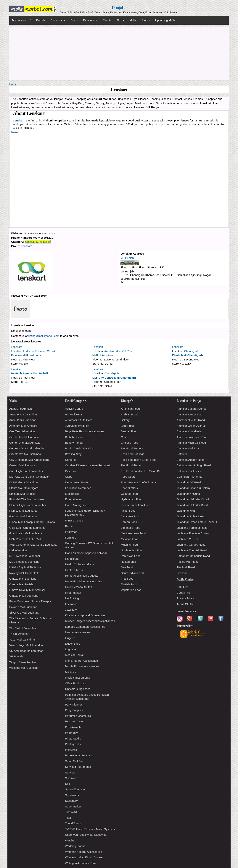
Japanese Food (130, 516)
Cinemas (71, 471)
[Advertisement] (119, 53)
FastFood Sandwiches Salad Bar (141, 471)
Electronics (72, 494)
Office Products (75, 683)
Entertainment (74, 499)
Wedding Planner (76, 846)
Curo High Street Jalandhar (26, 471)
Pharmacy (71, 733)
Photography (73, 744)
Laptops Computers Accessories (85, 627)
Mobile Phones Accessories (82, 666)
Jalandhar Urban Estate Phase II (197, 522)
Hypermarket (73, 593)
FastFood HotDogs (133, 454)
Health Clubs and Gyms (80, 564)
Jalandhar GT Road (189, 482)
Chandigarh (191, 351)
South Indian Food (132, 573)
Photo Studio (73, 738)
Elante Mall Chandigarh (187, 355)
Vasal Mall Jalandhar (22, 639)
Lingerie (70, 638)
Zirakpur (182, 573)
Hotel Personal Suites (78, 587)
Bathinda (182, 454)
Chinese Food (130, 443)
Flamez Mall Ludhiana (23, 511)
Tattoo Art (71, 812)
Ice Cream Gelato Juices (136, 505)
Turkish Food (129, 584)
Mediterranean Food (133, 533)
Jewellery (71, 610)
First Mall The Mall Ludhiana (27, 499)
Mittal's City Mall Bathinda (25, 567)
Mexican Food (130, 539)
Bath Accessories (76, 437)
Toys (68, 818)
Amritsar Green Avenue (191, 426)
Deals (74, 20)
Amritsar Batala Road (190, 414)
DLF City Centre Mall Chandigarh (114, 378)
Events (107, 20)
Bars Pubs (127, 426)
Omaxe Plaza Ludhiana (24, 596)
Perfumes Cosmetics (78, 716)
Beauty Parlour (74, 443)
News (120, 20)
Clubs (69, 477)
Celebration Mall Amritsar (25, 437)
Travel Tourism (74, 823)
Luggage (70, 649)
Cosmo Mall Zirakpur (22, 465)
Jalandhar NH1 (186, 511)
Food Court (128, 477)
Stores (146, 20)
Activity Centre (74, 409)
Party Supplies (74, 710)
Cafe (124, 437)
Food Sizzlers (129, 488)
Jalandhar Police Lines (191, 516)
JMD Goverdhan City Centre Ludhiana (33, 545)
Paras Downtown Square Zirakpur (30, 601)
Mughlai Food (129, 545)
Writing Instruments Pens (81, 863)
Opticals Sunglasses (38, 242)
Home (13, 84)
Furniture (71, 538)
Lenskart (26, 246)
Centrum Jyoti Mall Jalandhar (27, 448)
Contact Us (184, 593)
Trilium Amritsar (19, 634)
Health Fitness (74, 570)
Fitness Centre (74, 520)
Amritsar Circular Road (191, 420)
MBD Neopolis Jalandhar (25, 556)
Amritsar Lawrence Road (192, 437)
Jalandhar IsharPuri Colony (193, 488)
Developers (90, 20)
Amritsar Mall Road (189, 448)
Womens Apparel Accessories (83, 852)
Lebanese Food (131, 528)
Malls (133, 20)
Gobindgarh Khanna (189, 477)
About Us (182, 587)
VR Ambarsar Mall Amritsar (26, 651)
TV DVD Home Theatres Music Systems (90, 829)
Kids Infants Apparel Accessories (85, 615)
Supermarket (73, 806)
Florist (69, 526)
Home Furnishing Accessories (83, 581)
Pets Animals (73, 727)
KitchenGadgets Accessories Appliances (90, 621)
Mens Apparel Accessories (81, 661)
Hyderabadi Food (132, 499)
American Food (130, 409)
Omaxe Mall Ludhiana (23, 579)
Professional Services (78, 755)
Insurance (71, 604)
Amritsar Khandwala (189, 431)
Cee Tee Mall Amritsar (23, 431)
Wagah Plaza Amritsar (23, 662)
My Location (20, 20)
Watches (70, 840)
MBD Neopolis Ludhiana (24, 562)
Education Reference (78, 488)
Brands (41, 20)
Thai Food (127, 579)
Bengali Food (129, 431)
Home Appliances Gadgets (82, 576)
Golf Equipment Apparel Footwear (86, 553)
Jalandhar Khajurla (188, 494)
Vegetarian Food (131, 590)
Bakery (125, 420)
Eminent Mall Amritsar (23, 494)
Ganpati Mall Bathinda (23, 516)
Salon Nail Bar (74, 761)
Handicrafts (72, 559)
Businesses (58, 20)
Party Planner (74, 704)
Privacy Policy (185, 598)
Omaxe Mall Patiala (21, 584)
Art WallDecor (74, 414)
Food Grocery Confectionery (138, 482)
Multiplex (71, 672)
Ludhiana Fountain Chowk (39, 351)
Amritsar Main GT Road (119, 351)
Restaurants (128, 562)
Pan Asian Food (131, 556)
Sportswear (72, 795)
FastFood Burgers (132, 448)
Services (70, 772)
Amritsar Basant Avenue (192, 409)
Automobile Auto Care (79, 420)
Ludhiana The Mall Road (192, 550)
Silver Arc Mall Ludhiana (24, 613)
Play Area (71, 750)
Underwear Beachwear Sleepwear (86, 835)
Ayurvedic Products (77, 426)
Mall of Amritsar (103, 355)
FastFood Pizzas (131, 465)
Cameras (71, 460)
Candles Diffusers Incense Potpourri (87, 465)
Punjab (118, 8)
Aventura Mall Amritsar (23, 426)
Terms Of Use (185, 604)
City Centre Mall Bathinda (25, 454)
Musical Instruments (77, 678)
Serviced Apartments (78, 767)
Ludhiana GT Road (188, 539)
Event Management (77, 505)
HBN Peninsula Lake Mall (25, 539)
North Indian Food (132, 550)
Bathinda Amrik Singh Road (194, 465)
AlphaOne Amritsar (21, 409)
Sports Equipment (76, 789)
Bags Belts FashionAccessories (85, 431)
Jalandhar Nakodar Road (192, 505)
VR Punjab (127, 258)
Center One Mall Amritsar (25, 443)
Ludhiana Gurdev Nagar (192, 545)
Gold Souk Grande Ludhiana (27, 528)
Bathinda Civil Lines (189, 471)
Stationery (71, 801)
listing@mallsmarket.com (44, 336)
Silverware (72, 778)
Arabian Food (129, 414)
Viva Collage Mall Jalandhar (27, 645)
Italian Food (128, 511)
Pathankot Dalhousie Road (193, 556)
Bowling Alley (73, 454)
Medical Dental (74, 655)
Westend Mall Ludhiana (24, 668)
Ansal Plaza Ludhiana (23, 420)
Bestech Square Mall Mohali (29, 373)
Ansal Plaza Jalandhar (23, 414)
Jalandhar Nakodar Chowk (193, 499)
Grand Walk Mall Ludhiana (26, 533)
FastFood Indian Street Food (139, 460)
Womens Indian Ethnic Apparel (84, 857)
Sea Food (127, 567)
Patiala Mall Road (188, 562)
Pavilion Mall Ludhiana (26, 355)
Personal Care (74, 721)
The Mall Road (186, 567)
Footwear (71, 532)
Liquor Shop (73, 644)
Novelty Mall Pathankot (24, 573)
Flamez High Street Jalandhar (28, 505)
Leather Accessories (78, 632)
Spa (68, 784)
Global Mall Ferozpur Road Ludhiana (32, 522)
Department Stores (77, 482)
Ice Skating (72, 598)
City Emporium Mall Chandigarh (29, 460)
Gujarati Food (129, 494)
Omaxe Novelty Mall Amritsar (27, 590)
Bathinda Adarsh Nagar (191, 460)
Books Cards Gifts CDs (79, 448)
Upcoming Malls (165, 20)
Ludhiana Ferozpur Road (192, 528)
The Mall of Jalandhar (23, 628)
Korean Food (129, 522)
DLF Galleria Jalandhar (24, 482)
